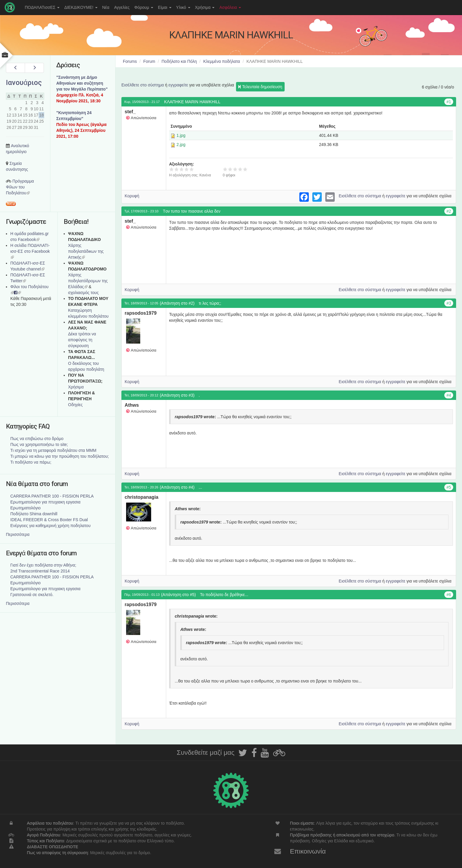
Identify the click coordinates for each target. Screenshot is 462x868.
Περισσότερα (18, 534)
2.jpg (181, 145)
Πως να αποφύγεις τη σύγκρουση (57, 853)
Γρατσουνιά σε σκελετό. (32, 595)
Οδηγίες (75, 405)
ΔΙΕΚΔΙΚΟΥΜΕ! (81, 7)
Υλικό (183, 7)
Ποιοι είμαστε (302, 823)
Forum (149, 61)
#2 (449, 211)
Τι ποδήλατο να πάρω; (31, 462)
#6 (449, 595)
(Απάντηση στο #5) (179, 595)
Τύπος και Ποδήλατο (45, 841)
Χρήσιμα (205, 7)
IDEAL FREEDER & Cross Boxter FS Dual (49, 520)
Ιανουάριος (24, 83)
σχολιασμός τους (83, 293)
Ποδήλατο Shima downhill (34, 514)
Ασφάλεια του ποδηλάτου (50, 823)
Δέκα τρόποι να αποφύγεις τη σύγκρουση (82, 340)
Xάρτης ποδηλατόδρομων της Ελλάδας (88, 281)
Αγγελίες (122, 7)
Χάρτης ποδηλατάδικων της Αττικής (86, 251)
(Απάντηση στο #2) (177, 303)
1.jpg (181, 135)
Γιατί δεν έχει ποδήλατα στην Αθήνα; (43, 565)
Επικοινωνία (308, 851)
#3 (449, 303)
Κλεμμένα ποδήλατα (222, 61)
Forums (130, 61)
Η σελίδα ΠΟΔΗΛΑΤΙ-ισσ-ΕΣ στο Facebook (30, 251)
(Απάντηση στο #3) (177, 395)
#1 (449, 102)
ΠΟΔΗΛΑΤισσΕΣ (42, 7)
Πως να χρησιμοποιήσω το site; (39, 444)
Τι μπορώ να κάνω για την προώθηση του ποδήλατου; (60, 456)
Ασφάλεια (230, 7)
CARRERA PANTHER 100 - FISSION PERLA (52, 496)
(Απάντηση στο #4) (177, 487)
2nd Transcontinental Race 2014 (40, 571)
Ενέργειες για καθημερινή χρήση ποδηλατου (50, 526)
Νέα (106, 7)
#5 (449, 487)
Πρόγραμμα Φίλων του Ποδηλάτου (20, 187)
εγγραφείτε (178, 85)
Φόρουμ (144, 7)
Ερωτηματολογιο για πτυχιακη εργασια (45, 502)
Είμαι (165, 7)
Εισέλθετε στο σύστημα (143, 85)
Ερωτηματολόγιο (25, 508)
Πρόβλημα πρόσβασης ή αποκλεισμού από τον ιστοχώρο (342, 835)
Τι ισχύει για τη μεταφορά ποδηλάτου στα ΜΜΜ (53, 450)
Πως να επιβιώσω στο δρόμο (37, 439)
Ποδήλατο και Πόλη (179, 61)
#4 (449, 395)
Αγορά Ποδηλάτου (43, 835)
